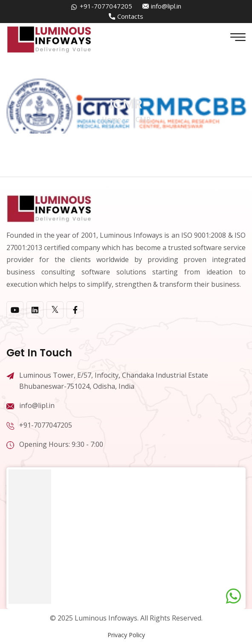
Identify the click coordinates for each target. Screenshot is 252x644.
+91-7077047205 (106, 6)
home (112, 119)
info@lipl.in (166, 6)
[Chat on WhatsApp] (233, 596)
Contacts (130, 16)
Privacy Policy (126, 635)
